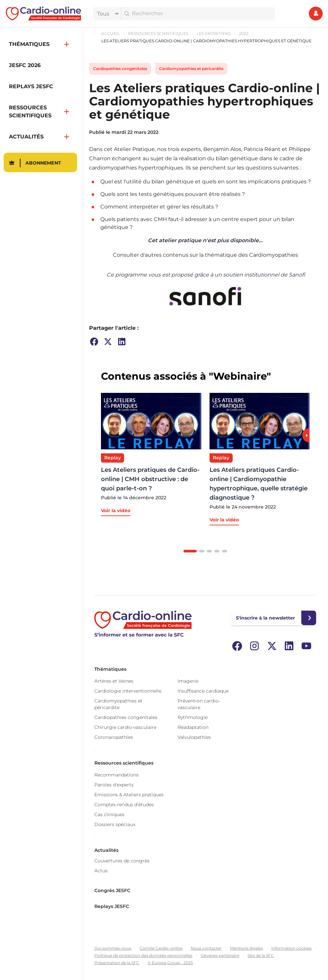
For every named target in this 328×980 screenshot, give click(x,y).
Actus (101, 871)
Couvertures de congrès (122, 861)
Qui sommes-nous (113, 948)
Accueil (111, 34)
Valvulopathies (194, 737)
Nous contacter (206, 948)
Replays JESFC (112, 906)
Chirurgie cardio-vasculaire (125, 727)
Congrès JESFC (112, 890)
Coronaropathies (114, 737)
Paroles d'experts (114, 785)
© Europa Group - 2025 (170, 963)
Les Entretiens (214, 34)
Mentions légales (246, 948)
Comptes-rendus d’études (124, 805)
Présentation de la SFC (117, 963)
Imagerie (188, 681)
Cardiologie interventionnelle (128, 691)
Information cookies (291, 948)
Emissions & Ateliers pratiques (129, 795)
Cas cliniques (109, 814)
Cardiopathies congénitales (120, 69)
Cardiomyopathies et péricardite (191, 69)
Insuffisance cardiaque (203, 691)
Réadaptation (193, 727)
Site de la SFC (261, 955)
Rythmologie (193, 717)
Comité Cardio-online (161, 948)
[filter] (106, 14)
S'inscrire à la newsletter (265, 618)
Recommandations (116, 775)
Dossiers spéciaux (115, 824)
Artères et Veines (114, 681)
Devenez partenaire (220, 955)
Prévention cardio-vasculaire (199, 704)
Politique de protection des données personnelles (143, 955)
